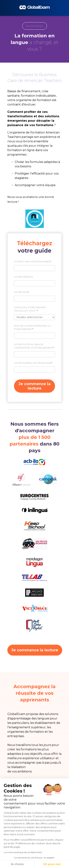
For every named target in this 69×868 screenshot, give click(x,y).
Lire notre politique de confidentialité (23, 852)
